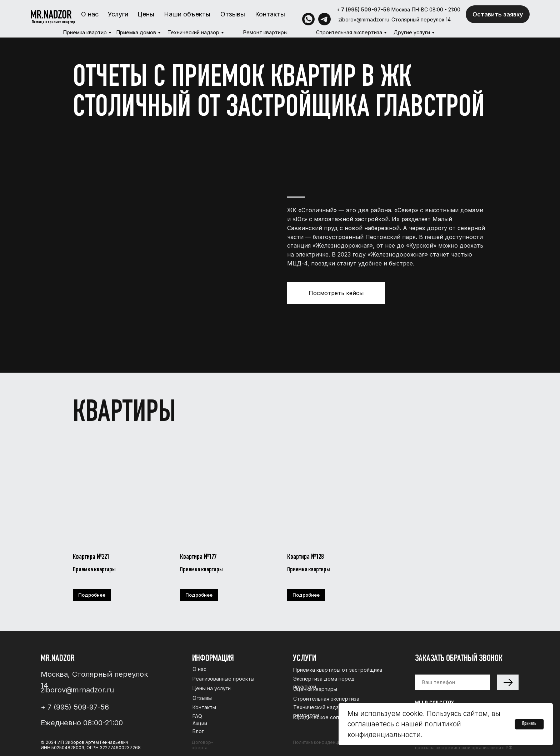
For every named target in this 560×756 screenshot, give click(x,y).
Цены (146, 14)
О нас (90, 14)
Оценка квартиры (315, 689)
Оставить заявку (498, 14)
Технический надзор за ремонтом (322, 711)
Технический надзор (193, 32)
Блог (198, 731)
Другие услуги (412, 32)
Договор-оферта (202, 745)
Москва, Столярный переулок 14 (94, 680)
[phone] (452, 682)
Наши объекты (187, 14)
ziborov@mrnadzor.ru (364, 19)
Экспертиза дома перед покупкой (324, 683)
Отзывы (233, 14)
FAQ (197, 716)
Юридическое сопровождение (332, 717)
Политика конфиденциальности (326, 742)
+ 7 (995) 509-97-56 (363, 9)
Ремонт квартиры (265, 32)
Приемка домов (136, 32)
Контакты (270, 14)
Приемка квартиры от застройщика (338, 670)
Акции (200, 723)
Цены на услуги (212, 688)
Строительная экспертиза (349, 32)
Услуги (118, 14)
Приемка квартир (85, 32)
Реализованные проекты (223, 679)
